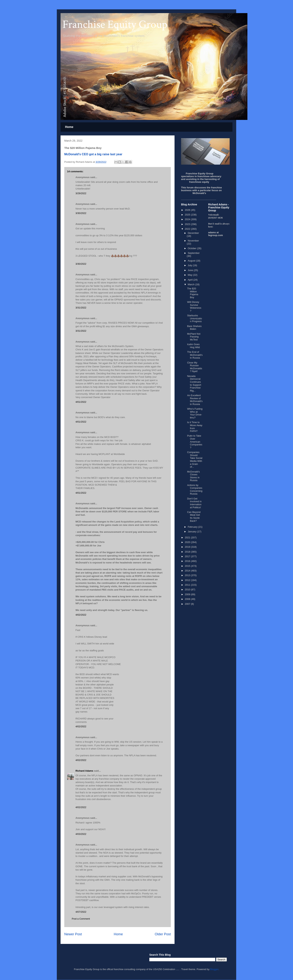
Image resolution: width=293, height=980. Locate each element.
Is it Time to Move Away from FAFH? (195, 427)
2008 (188, 599)
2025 (188, 215)
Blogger (214, 969)
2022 (188, 229)
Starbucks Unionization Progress (194, 318)
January (192, 532)
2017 (188, 556)
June (191, 270)
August (192, 261)
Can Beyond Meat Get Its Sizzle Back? (194, 516)
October (192, 248)
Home (69, 127)
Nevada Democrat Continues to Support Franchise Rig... (194, 383)
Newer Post (73, 934)
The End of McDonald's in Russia (195, 355)
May (190, 275)
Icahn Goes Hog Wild (193, 346)
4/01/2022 (81, 402)
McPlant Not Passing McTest (194, 337)
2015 (188, 566)
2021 (188, 538)
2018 (188, 552)
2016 (188, 561)
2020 (188, 542)
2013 (188, 575)
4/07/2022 (81, 912)
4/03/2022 (81, 834)
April (191, 280)
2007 (188, 604)
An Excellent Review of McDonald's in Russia (195, 400)
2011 (188, 585)
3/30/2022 (81, 213)
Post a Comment (81, 919)
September (194, 253)
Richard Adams (84, 771)
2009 (188, 594)
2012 (188, 580)
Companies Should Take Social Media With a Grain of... (195, 460)
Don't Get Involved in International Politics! (194, 503)
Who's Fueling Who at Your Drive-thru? (195, 413)
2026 (188, 210)
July (190, 265)
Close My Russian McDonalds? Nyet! (195, 367)
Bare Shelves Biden (194, 328)
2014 (188, 571)
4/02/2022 (81, 615)
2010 (188, 590)
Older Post (163, 934)
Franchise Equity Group (115, 25)
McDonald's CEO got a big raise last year (93, 154)
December (193, 233)
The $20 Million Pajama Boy (193, 293)
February (193, 527)
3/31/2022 (81, 308)
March (192, 284)
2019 (188, 547)
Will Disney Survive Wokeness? (194, 306)
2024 (188, 219)
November (193, 241)
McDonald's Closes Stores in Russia (193, 476)
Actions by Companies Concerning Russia (195, 490)
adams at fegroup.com (216, 234)
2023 (188, 224)
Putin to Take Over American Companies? (195, 442)
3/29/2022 (81, 193)
